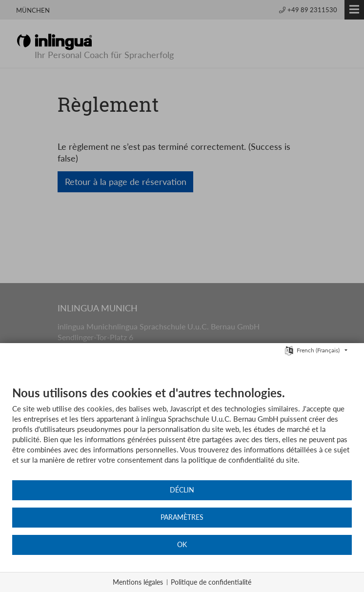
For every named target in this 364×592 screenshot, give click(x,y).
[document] (182, 432)
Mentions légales (138, 582)
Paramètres (182, 517)
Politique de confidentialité (211, 582)
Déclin (182, 490)
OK (182, 545)
